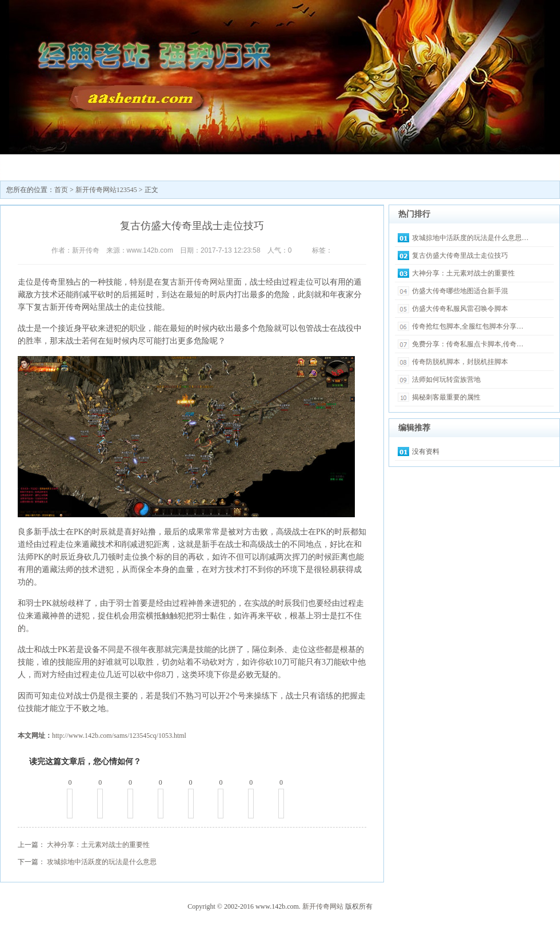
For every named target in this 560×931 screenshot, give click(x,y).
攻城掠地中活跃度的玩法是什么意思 (102, 862)
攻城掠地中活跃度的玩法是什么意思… (470, 238)
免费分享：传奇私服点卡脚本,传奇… (468, 344)
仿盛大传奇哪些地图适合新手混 (460, 291)
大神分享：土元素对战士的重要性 (98, 845)
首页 (61, 190)
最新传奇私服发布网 (241, 170)
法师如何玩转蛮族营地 (446, 379)
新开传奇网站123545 (103, 170)
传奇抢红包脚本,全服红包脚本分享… (468, 326)
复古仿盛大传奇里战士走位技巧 (460, 255)
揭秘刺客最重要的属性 (446, 397)
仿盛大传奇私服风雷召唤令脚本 (460, 309)
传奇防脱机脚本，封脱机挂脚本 (460, 362)
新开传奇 (35, 166)
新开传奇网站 (202, 282)
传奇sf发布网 (172, 166)
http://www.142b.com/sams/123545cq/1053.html (119, 736)
